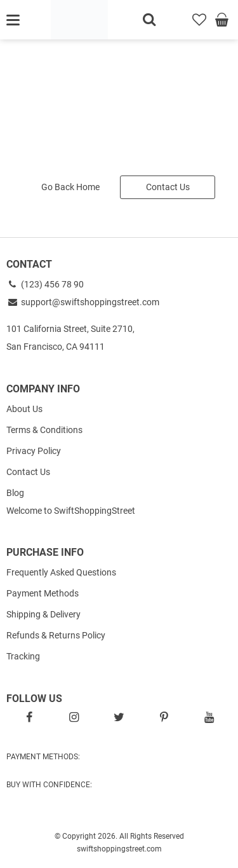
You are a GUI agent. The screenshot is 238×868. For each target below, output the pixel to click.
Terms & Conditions (44, 430)
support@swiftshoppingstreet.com (83, 302)
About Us (24, 409)
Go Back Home (70, 187)
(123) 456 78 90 (45, 284)
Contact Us (168, 187)
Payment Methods (43, 593)
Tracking (23, 656)
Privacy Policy (34, 451)
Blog (15, 493)
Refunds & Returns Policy (56, 635)
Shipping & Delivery (43, 614)
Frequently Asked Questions (61, 572)
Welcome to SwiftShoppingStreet (71, 511)
